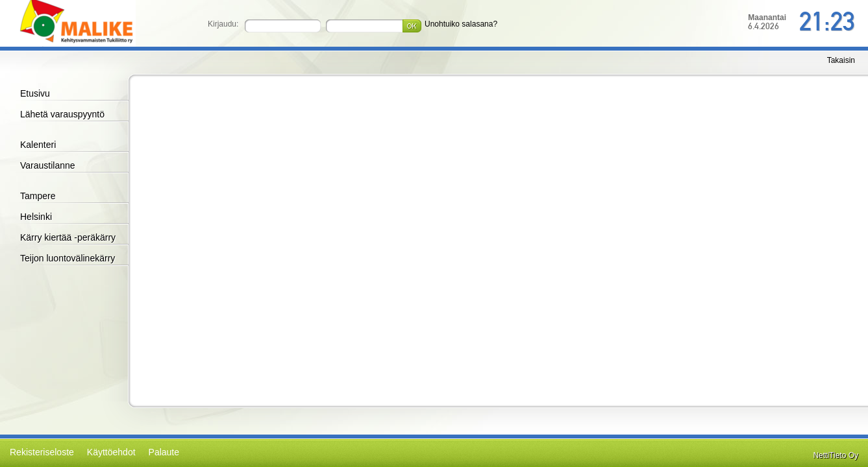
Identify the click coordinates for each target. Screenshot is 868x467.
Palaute (164, 452)
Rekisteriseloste (42, 452)
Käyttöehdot (111, 452)
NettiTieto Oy (836, 455)
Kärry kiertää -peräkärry (68, 237)
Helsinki (36, 217)
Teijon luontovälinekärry (68, 258)
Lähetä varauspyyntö (62, 114)
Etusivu (35, 93)
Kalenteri (38, 145)
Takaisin (841, 60)
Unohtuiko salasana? (461, 24)
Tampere (38, 196)
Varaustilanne (48, 165)
